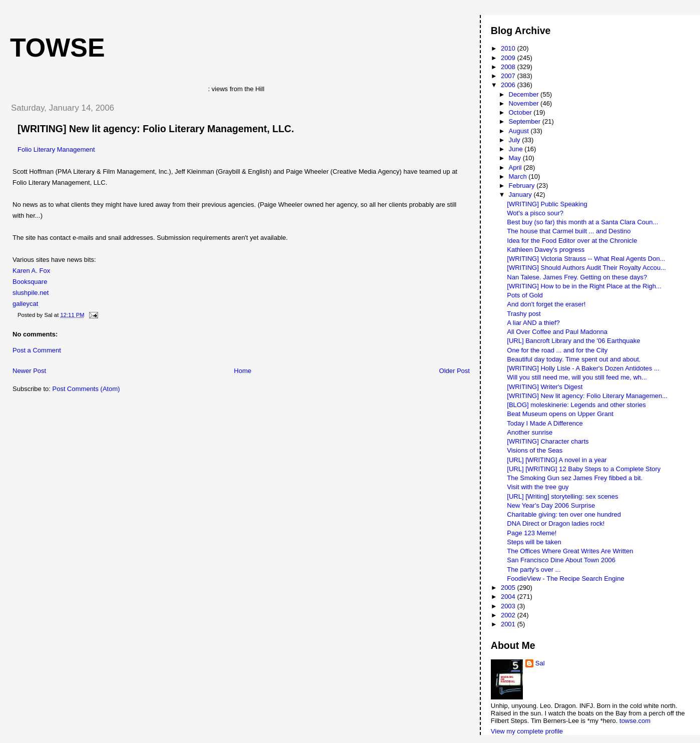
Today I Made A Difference (545, 423)
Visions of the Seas (535, 450)
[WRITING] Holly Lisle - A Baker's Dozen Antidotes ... (583, 368)
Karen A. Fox (31, 271)
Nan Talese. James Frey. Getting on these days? (577, 277)
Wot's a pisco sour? (535, 213)
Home (243, 371)
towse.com (635, 721)
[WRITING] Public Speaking (547, 204)
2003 (509, 606)
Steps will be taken (534, 542)
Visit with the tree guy (538, 487)
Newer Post (29, 371)
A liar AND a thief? (533, 323)
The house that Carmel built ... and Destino (569, 231)
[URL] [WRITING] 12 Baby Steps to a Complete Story (584, 469)
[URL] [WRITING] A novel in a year (557, 460)
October (521, 112)
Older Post (455, 371)
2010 (509, 48)
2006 (509, 85)
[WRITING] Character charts (548, 441)
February (523, 185)
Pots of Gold (525, 295)
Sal (540, 663)
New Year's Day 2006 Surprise (551, 505)
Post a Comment (37, 350)
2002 (509, 615)
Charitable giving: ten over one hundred (564, 514)
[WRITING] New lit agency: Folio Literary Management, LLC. (156, 129)
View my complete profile (527, 731)
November (525, 103)
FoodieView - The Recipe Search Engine (565, 579)
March (519, 176)
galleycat (25, 304)
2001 (509, 624)
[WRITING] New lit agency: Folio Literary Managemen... (587, 396)
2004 (509, 597)
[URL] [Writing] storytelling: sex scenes (562, 496)
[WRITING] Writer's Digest (545, 387)
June (517, 149)
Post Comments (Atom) (86, 389)
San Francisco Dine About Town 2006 (561, 560)
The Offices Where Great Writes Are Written (570, 551)
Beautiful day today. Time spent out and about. (574, 359)
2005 (509, 588)
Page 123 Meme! (532, 533)
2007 (509, 76)
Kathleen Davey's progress (546, 250)
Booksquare (30, 282)
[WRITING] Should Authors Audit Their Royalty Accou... (586, 268)
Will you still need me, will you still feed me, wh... (577, 377)
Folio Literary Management (56, 149)
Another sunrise (530, 432)
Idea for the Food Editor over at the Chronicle (572, 241)
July (516, 140)
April (516, 167)
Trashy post (524, 314)
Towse (58, 48)
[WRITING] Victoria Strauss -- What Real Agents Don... (586, 259)
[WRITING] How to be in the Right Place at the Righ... (584, 286)
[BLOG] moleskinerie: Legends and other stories (576, 405)
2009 (509, 58)
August (520, 131)
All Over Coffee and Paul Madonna (557, 332)
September (526, 121)
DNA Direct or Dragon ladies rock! (556, 523)
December (525, 94)
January (521, 195)
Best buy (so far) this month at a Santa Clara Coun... (582, 222)
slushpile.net (31, 293)
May (516, 158)
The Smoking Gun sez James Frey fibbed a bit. (575, 478)
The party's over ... (534, 570)
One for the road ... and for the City (557, 350)
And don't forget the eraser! (546, 304)
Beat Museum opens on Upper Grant (560, 414)
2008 (509, 67)
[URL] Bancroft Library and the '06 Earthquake (573, 341)
